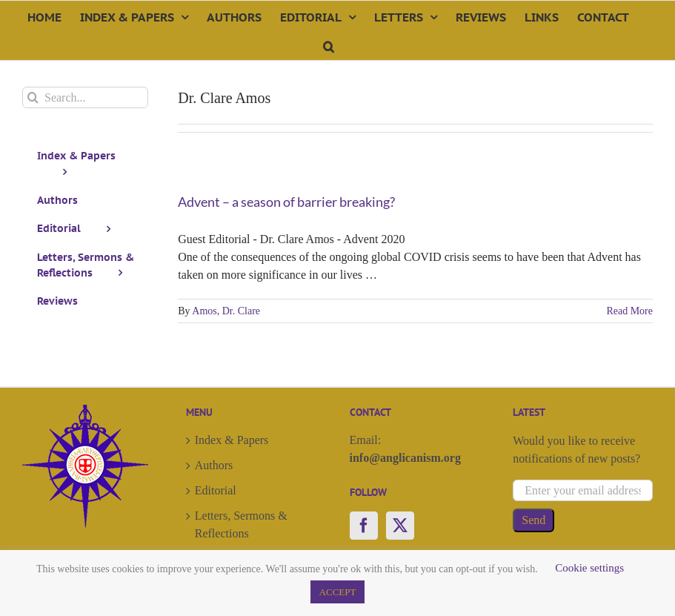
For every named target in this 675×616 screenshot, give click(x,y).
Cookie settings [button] (589, 568)
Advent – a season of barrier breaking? (286, 202)
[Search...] (85, 97)
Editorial (216, 490)
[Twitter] (400, 526)
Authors (214, 465)
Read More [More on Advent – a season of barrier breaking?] (629, 311)
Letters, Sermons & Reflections (241, 524)
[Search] (33, 97)
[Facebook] (364, 526)
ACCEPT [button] (338, 592)
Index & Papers (232, 440)
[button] (329, 45)
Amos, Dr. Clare (226, 311)
